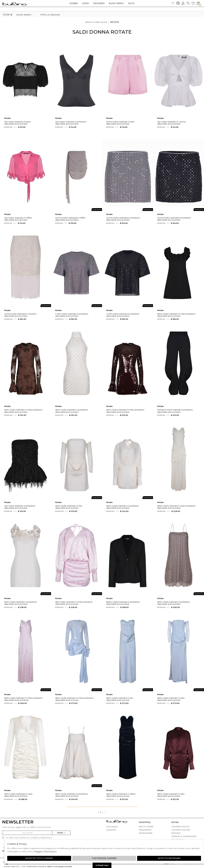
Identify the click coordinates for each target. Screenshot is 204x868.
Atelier (50, 867)
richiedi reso (102, 865)
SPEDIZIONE (146, 833)
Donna (74, 3)
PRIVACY (176, 833)
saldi (131, 3)
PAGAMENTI (145, 830)
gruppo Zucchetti (65, 867)
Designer (99, 3)
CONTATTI (111, 830)
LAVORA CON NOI (181, 830)
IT (173, 3)
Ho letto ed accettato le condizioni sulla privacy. (27, 838)
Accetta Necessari (169, 858)
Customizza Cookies (104, 858)
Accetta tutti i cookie (39, 858)
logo (15, 4)
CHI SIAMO (112, 827)
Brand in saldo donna (96, 22)
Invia (61, 833)
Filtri (8, 15)
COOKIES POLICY (180, 827)
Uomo (85, 3)
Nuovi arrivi (116, 3)
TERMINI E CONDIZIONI (184, 836)
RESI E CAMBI (146, 827)
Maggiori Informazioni (45, 851)
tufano (117, 822)
